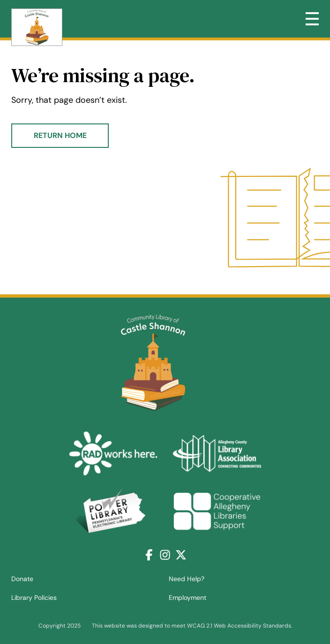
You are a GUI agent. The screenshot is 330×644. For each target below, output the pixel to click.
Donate (22, 579)
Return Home (60, 135)
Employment (187, 598)
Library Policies (34, 598)
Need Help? (187, 579)
